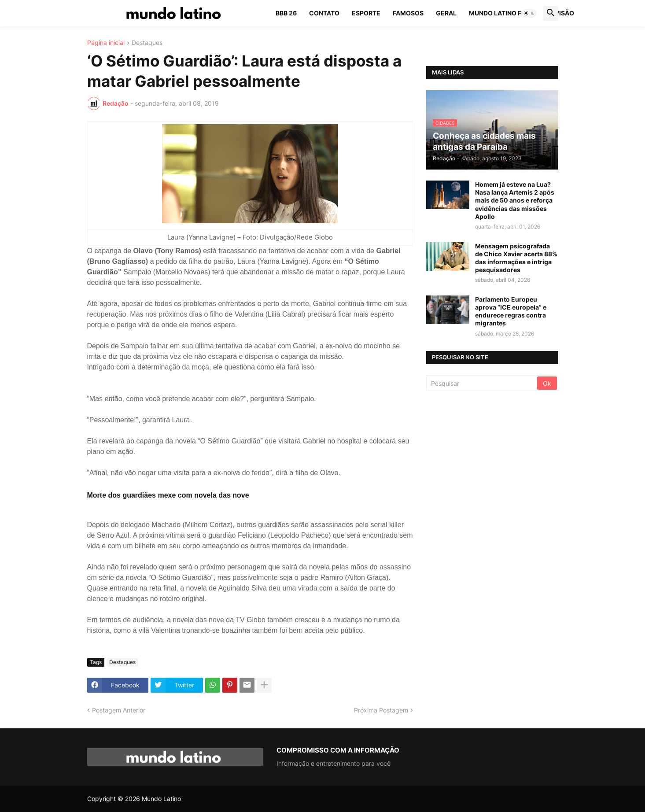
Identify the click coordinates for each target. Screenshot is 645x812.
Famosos (408, 13)
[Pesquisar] (482, 383)
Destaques (147, 43)
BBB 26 (286, 13)
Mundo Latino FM (498, 13)
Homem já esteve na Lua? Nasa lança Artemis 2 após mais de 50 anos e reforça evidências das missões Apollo (515, 200)
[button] (529, 13)
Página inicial (106, 43)
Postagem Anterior (119, 710)
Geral (446, 13)
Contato (324, 13)
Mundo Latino (161, 799)
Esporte (366, 13)
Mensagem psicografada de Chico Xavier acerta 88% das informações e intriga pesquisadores (516, 258)
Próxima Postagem (381, 710)
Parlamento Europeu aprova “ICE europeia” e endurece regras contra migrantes (511, 311)
